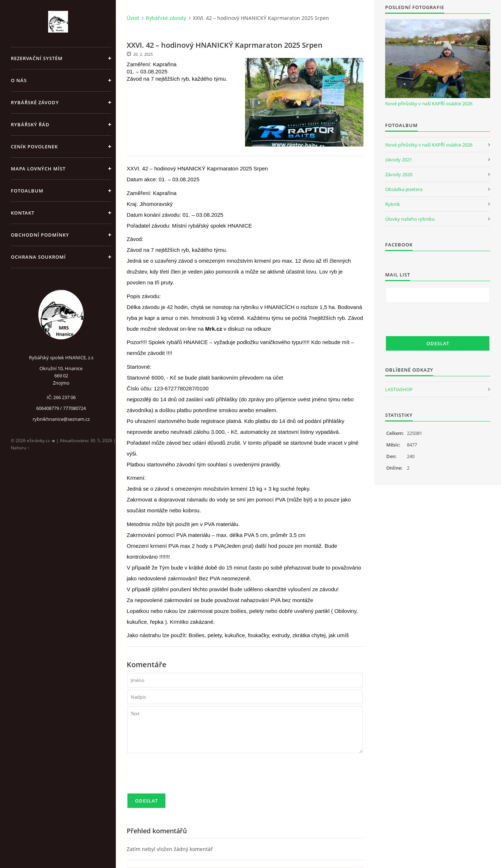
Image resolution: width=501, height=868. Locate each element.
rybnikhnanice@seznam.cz (61, 419)
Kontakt (23, 213)
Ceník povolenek (34, 147)
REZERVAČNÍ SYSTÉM (37, 58)
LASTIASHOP (399, 389)
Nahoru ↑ (20, 448)
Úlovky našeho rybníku (410, 219)
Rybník (393, 204)
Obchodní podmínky (40, 235)
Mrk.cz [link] (214, 329)
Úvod (133, 18)
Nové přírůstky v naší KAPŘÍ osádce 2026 (429, 103)
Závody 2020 (399, 174)
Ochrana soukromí (38, 257)
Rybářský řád (30, 124)
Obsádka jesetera (404, 189)
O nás (19, 80)
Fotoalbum (27, 191)
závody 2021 (399, 160)
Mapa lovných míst (38, 169)
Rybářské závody (35, 102)
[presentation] (182, 776)
